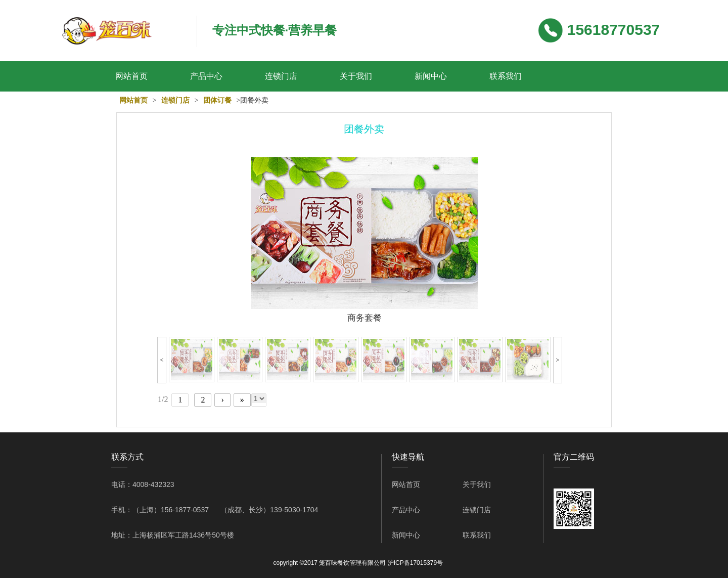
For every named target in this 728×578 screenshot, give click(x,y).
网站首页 (131, 76)
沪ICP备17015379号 (415, 563)
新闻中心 (431, 76)
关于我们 (356, 76)
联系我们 (506, 76)
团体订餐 (217, 100)
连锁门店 (281, 76)
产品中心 (206, 76)
